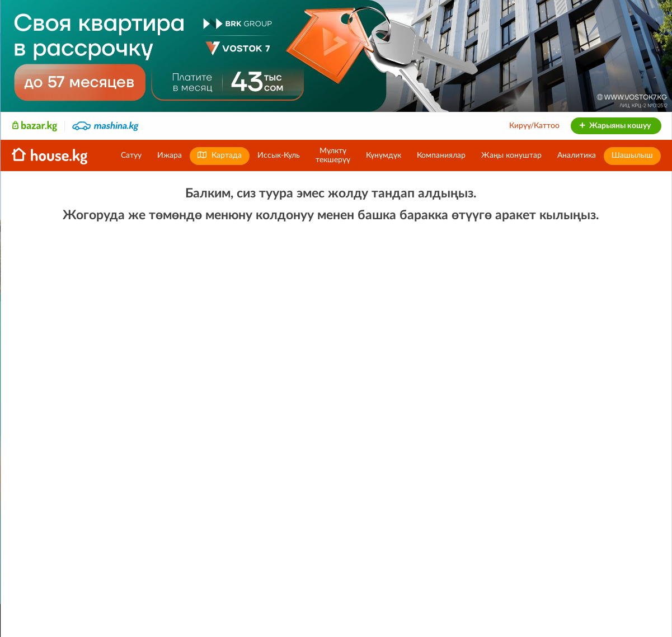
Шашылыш (632, 155)
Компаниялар (441, 155)
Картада (220, 155)
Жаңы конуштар (511, 155)
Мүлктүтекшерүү (333, 155)
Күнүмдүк (384, 155)
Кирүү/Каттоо (534, 126)
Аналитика (577, 155)
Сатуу (131, 155)
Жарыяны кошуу (615, 126)
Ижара (170, 155)
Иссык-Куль (279, 155)
